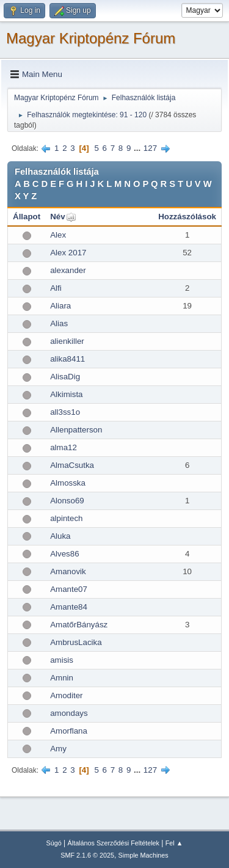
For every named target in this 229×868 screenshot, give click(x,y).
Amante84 (69, 607)
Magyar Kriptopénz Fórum (91, 38)
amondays (69, 713)
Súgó (54, 843)
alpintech (66, 518)
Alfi (56, 288)
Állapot (27, 217)
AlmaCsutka (72, 465)
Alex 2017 (68, 253)
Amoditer (66, 695)
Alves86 (64, 554)
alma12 (64, 447)
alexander (68, 270)
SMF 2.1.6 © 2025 (87, 855)
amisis (62, 660)
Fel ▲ (174, 843)
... (138, 148)
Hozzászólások (187, 217)
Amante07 (69, 589)
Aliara (60, 306)
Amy (58, 749)
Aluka (60, 536)
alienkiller (67, 341)
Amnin (62, 678)
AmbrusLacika (76, 642)
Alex (58, 235)
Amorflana (69, 731)
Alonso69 (67, 501)
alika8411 (67, 359)
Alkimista (66, 394)
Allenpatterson (76, 430)
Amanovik (68, 571)
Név (57, 217)
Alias (59, 323)
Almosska (68, 483)
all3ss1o (65, 412)
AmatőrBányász (79, 625)
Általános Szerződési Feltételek (114, 843)
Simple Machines (144, 855)
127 (150, 148)
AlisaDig (65, 377)
